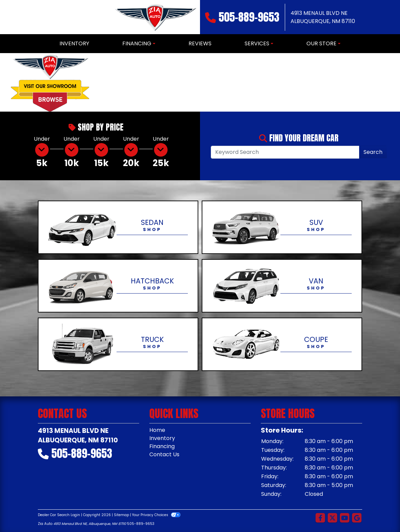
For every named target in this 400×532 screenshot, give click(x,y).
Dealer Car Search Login (59, 515)
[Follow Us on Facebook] (320, 518)
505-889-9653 (249, 17)
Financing (162, 446)
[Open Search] (285, 152)
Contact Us (164, 454)
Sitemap (121, 515)
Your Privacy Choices (156, 515)
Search (373, 152)
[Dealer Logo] (155, 17)
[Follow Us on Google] (357, 518)
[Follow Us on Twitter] (332, 518)
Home (157, 430)
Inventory (162, 438)
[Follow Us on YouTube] (345, 518)
